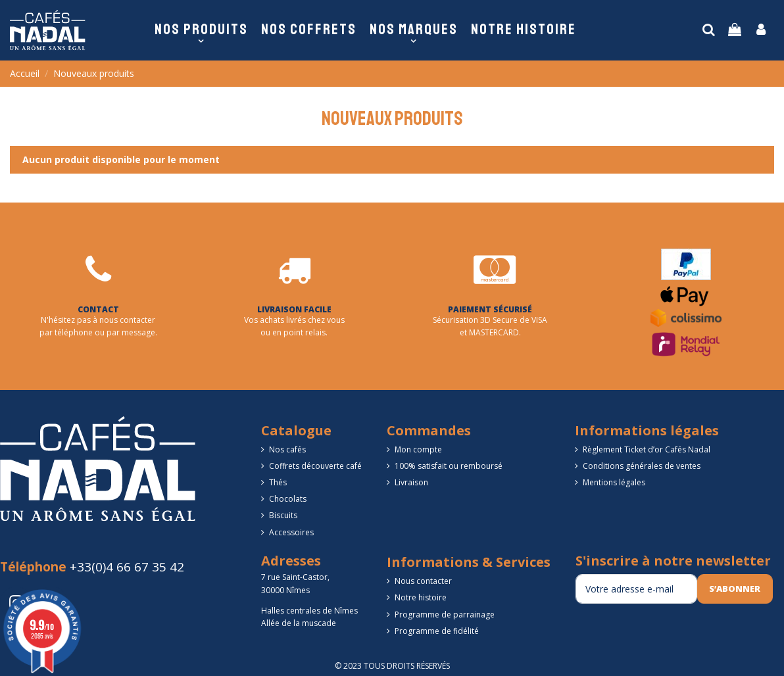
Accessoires (291, 532)
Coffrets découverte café (315, 466)
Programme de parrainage (445, 615)
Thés (278, 482)
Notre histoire (421, 597)
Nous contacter (423, 581)
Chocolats (288, 499)
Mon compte (418, 449)
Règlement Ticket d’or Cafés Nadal (647, 449)
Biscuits (283, 515)
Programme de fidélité (437, 631)
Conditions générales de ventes (642, 466)
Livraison (411, 482)
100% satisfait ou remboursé (449, 466)
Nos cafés (287, 449)
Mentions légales (614, 482)
